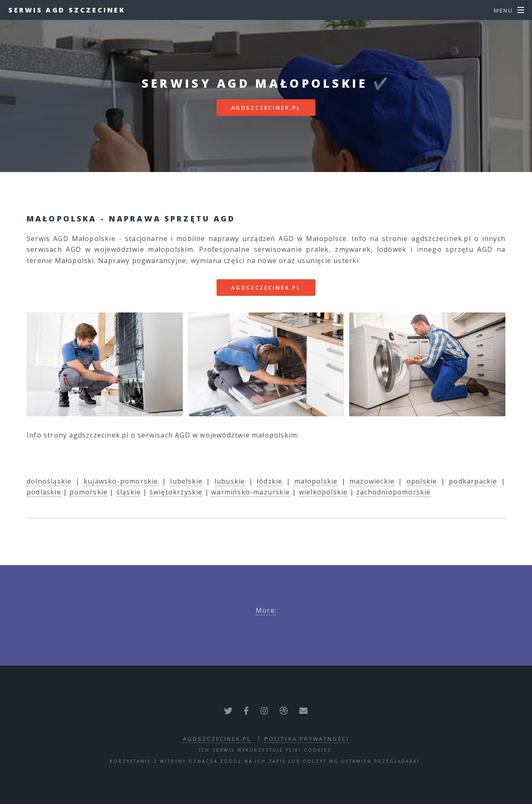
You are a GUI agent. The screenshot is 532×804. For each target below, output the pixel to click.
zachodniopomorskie (394, 492)
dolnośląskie (49, 481)
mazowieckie (372, 481)
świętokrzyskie (176, 492)
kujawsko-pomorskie (121, 481)
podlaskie (44, 492)
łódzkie (270, 481)
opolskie (422, 481)
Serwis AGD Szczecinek (67, 10)
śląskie (129, 492)
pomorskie (89, 492)
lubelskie (186, 481)
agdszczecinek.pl (266, 108)
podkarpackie (473, 481)
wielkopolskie (323, 492)
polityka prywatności (307, 739)
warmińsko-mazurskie (251, 492)
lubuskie (230, 481)
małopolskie (316, 481)
